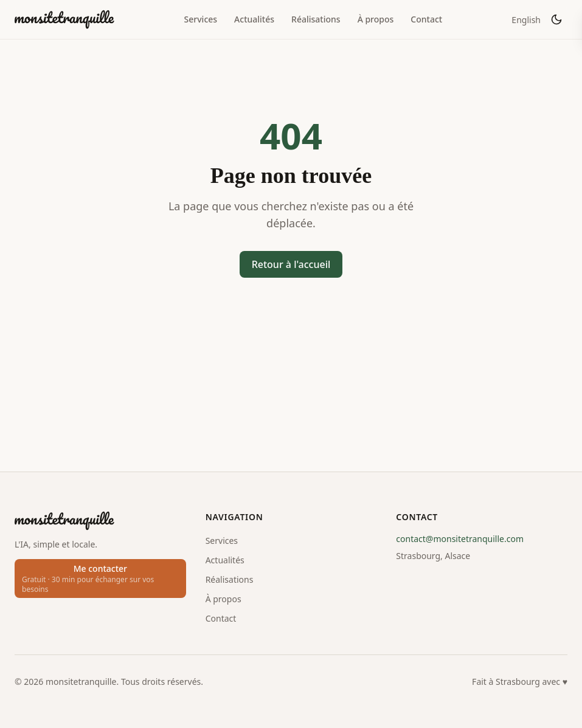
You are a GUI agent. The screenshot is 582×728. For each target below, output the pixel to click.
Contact (426, 19)
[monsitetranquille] (64, 19)
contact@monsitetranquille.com (460, 539)
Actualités (254, 19)
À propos (376, 19)
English (526, 20)
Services (201, 19)
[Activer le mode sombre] (556, 19)
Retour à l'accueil (291, 264)
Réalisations (316, 19)
